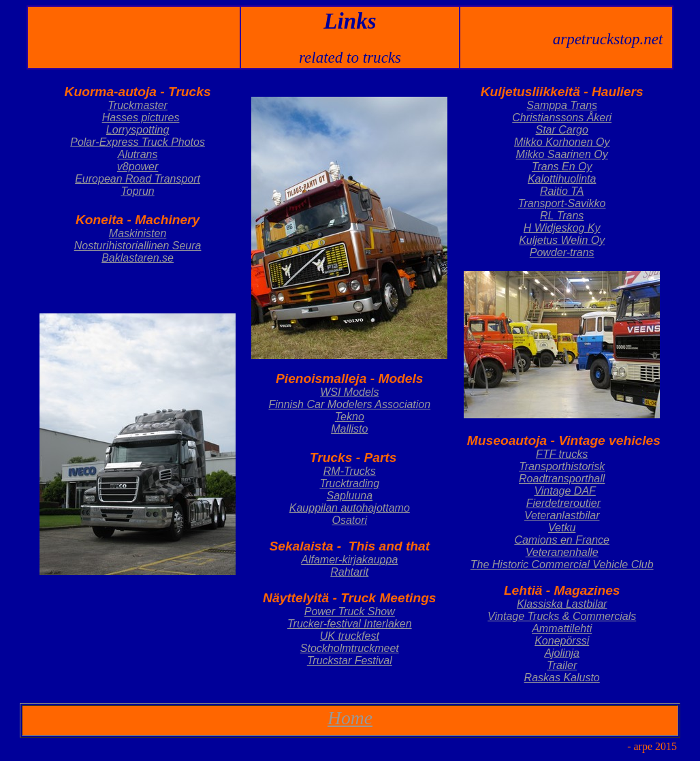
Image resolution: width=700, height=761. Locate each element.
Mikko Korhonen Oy (562, 142)
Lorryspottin (135, 130)
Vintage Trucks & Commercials (562, 616)
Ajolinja (562, 653)
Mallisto (349, 429)
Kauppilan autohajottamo (350, 508)
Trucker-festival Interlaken (350, 624)
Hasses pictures (141, 118)
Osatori (349, 520)
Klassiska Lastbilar (562, 604)
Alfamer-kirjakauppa (349, 560)
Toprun (137, 191)
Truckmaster (138, 105)
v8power (138, 167)
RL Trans (562, 216)
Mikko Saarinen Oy (562, 154)
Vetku (562, 528)
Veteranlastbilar (562, 515)
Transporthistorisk (562, 466)
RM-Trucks (350, 471)
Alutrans (138, 154)
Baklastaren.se (138, 258)
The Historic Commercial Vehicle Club (562, 564)
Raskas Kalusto (562, 678)
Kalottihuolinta (562, 179)
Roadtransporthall (562, 479)
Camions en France (562, 540)
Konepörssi (562, 641)
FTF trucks (562, 454)
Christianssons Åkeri (562, 118)
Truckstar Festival (350, 661)
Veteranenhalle (562, 552)
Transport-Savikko (562, 203)
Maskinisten (138, 233)
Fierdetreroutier (563, 503)
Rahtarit (349, 572)
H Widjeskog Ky (562, 228)
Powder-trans (562, 252)
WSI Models (349, 392)
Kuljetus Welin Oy (562, 240)
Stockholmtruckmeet (350, 648)
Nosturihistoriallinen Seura (138, 246)
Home (350, 718)
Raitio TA (562, 191)
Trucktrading (349, 483)
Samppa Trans (562, 105)
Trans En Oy (562, 167)
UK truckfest (350, 636)
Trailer (562, 665)
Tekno (350, 417)
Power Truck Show (350, 611)
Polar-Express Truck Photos (138, 142)
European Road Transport (138, 179)
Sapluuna (349, 496)
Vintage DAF (564, 491)
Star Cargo (562, 130)
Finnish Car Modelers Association (349, 404)
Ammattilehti (562, 628)
